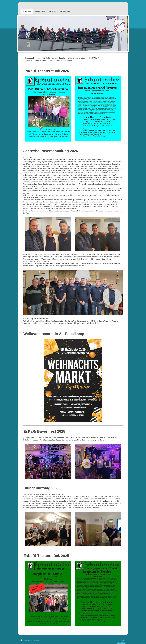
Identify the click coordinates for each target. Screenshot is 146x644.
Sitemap (37, 640)
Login (124, 640)
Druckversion (27, 640)
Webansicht (121, 643)
